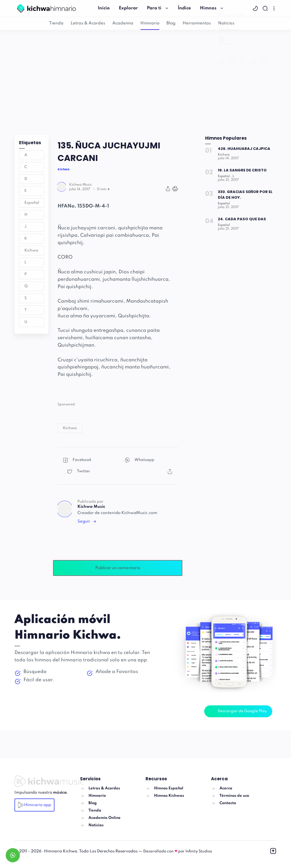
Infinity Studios (199, 851)
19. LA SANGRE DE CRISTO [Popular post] (242, 170)
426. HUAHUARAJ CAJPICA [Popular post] (244, 149)
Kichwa (31, 250)
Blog (171, 23)
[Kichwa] (224, 155)
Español (32, 203)
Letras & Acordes (88, 23)
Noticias (226, 23)
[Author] (81, 185)
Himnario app (34, 805)
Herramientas (197, 23)
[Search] (266, 8)
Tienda (56, 23)
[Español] (225, 176)
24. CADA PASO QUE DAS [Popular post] (242, 219)
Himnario (150, 23)
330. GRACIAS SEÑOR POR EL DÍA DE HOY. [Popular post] (245, 195)
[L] (235, 176)
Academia (123, 23)
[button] (256, 8)
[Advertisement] (145, 81)
